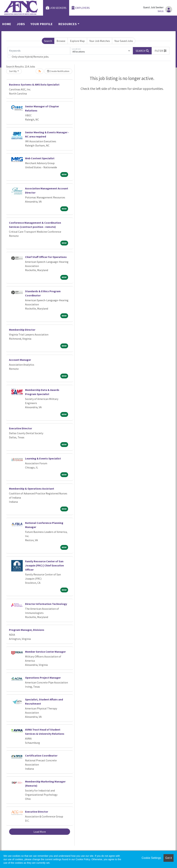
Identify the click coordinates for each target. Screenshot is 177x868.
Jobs (21, 24)
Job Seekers (56, 8)
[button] (161, 51)
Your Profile (42, 24)
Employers (81, 8)
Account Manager (20, 360)
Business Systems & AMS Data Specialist (34, 84)
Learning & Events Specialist (43, 458)
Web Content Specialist (40, 158)
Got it (169, 858)
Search (48, 41)
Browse (61, 41)
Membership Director (22, 330)
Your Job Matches (100, 41)
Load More (40, 832)
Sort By (13, 71)
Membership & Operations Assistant (32, 489)
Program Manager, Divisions (27, 630)
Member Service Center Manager (45, 652)
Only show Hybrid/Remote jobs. (30, 57)
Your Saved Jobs (124, 41)
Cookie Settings (151, 858)
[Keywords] (39, 51)
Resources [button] (68, 24)
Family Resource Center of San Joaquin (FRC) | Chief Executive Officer (44, 565)
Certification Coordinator (41, 755)
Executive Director (20, 428)
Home (7, 24)
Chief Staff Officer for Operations (46, 257)
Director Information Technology (46, 604)
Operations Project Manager (43, 678)
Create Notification (58, 71)
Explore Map (77, 41)
